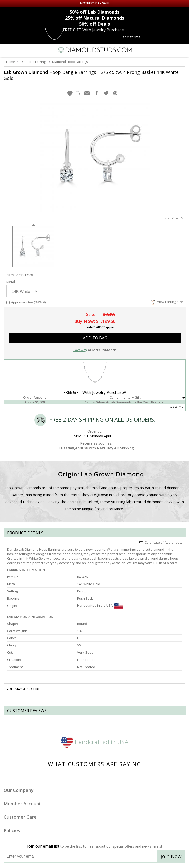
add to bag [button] (95, 338)
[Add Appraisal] (8, 303)
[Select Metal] (22, 291)
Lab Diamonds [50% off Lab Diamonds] (94, 12)
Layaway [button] (80, 350)
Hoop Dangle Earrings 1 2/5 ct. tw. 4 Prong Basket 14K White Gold (91, 75)
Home (11, 62)
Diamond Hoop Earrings (70, 62)
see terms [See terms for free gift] (132, 37)
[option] (33, 246)
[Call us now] (173, 49)
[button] (70, 93)
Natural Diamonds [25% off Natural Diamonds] (95, 18)
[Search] (16, 50)
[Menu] (6, 50)
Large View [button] (173, 218)
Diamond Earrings (34, 62)
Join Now (171, 856)
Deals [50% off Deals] (94, 24)
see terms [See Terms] (176, 407)
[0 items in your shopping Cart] (183, 50)
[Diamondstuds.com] (95, 50)
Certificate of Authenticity (161, 542)
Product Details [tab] (25, 533)
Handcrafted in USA (94, 742)
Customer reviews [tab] (27, 711)
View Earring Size (167, 302)
